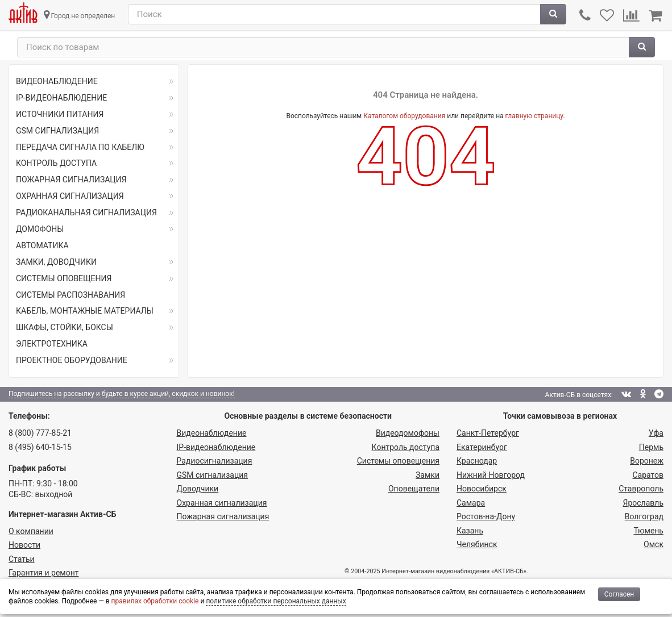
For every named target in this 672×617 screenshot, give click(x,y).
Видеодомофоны (408, 433)
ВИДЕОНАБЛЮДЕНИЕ (57, 81)
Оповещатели (414, 489)
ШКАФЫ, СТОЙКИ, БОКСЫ (65, 327)
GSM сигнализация (212, 475)
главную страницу (534, 116)
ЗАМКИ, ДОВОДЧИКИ (56, 262)
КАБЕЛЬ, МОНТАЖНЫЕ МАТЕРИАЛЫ (85, 311)
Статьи (22, 559)
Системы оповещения (398, 461)
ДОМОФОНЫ (40, 229)
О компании (31, 531)
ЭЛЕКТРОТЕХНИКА (52, 344)
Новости (24, 545)
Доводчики (198, 489)
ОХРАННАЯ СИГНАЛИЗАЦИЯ (70, 196)
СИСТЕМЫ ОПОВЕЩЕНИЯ (64, 278)
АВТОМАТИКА (42, 245)
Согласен (619, 594)
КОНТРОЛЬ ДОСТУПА (56, 163)
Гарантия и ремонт (43, 573)
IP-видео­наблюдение (216, 447)
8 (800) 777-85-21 (40, 433)
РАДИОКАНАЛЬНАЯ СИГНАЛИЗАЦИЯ (86, 212)
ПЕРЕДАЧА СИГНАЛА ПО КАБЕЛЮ (80, 147)
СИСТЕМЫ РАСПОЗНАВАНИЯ (70, 295)
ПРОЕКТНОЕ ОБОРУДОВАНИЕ (72, 360)
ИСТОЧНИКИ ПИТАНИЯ (60, 114)
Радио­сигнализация (215, 461)
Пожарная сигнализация (223, 516)
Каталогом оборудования (404, 116)
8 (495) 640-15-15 (40, 447)
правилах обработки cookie (155, 601)
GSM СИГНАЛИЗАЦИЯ (57, 131)
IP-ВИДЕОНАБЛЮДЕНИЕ (61, 98)
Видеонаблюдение (212, 433)
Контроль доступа (406, 447)
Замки (428, 475)
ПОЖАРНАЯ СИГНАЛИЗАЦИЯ (71, 180)
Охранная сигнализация (222, 503)
